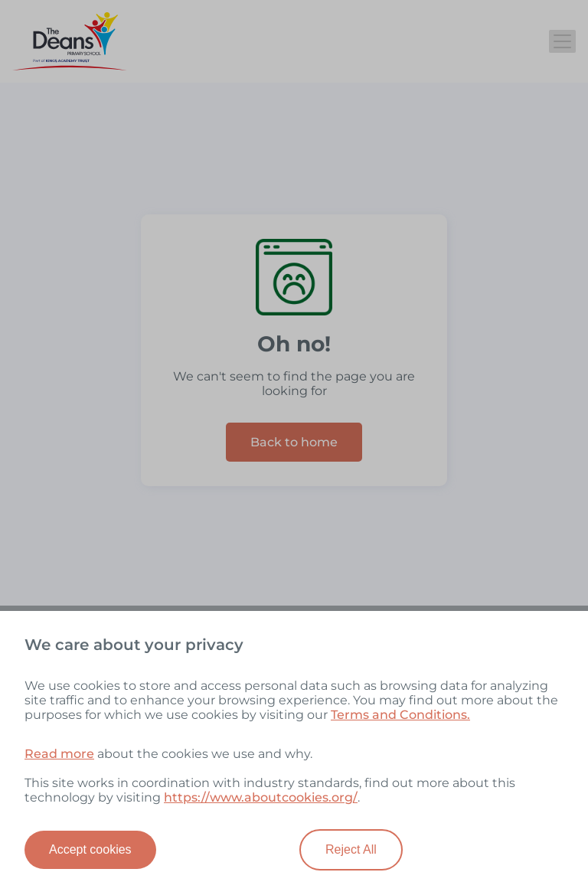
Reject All (351, 849)
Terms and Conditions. (400, 715)
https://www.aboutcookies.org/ (261, 797)
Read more (59, 754)
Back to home (294, 442)
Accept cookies (90, 849)
